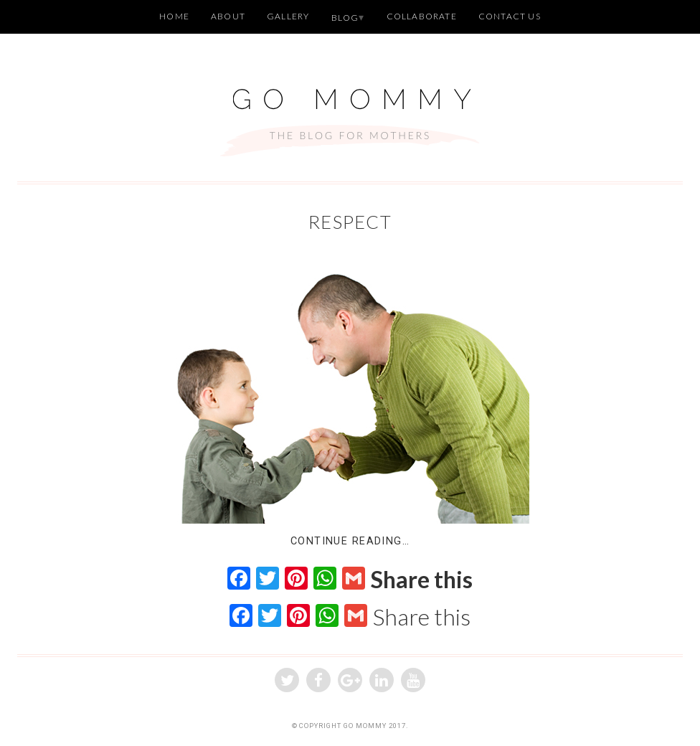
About (228, 16)
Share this (422, 580)
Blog (345, 18)
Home (174, 16)
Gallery (288, 16)
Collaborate (422, 16)
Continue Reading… (350, 541)
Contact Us (510, 16)
